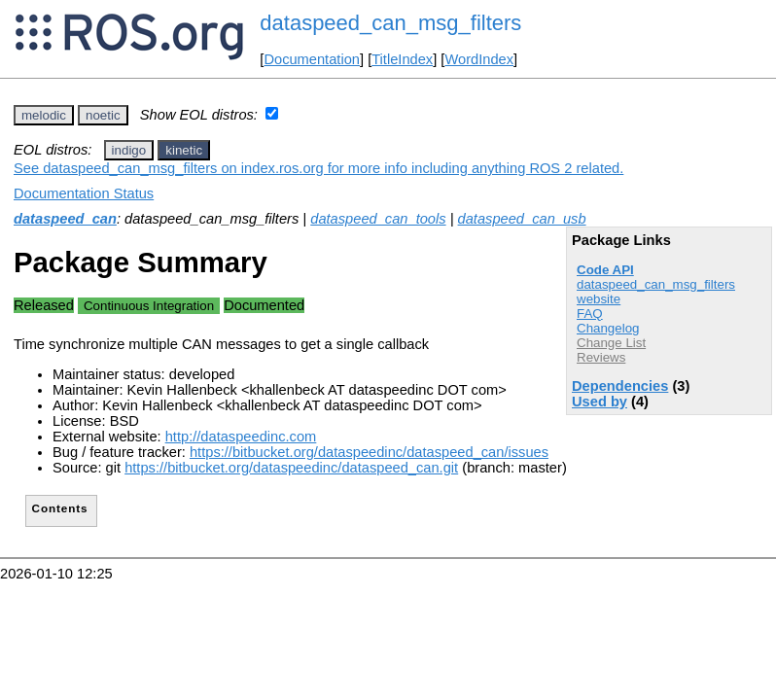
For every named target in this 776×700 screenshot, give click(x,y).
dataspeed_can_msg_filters (390, 23)
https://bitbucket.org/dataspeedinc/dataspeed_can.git (291, 468)
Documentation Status (84, 193)
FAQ (590, 314)
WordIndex (479, 59)
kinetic (184, 150)
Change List (611, 343)
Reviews (601, 357)
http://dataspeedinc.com (241, 437)
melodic (44, 115)
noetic (103, 115)
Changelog (608, 328)
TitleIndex (402, 59)
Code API (605, 270)
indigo (129, 150)
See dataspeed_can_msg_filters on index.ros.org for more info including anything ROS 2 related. (318, 168)
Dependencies (620, 386)
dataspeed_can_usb (522, 219)
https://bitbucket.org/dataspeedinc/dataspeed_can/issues (369, 452)
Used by (600, 402)
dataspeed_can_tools (378, 219)
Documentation (312, 59)
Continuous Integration (149, 306)
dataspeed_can (65, 219)
